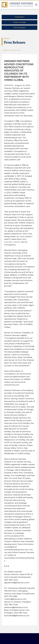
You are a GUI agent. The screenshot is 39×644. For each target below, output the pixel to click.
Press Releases (19, 28)
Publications (19, 17)
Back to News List (11, 50)
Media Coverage (19, 22)
